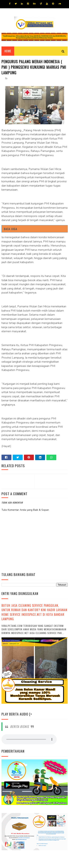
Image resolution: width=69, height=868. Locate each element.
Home (8, 51)
